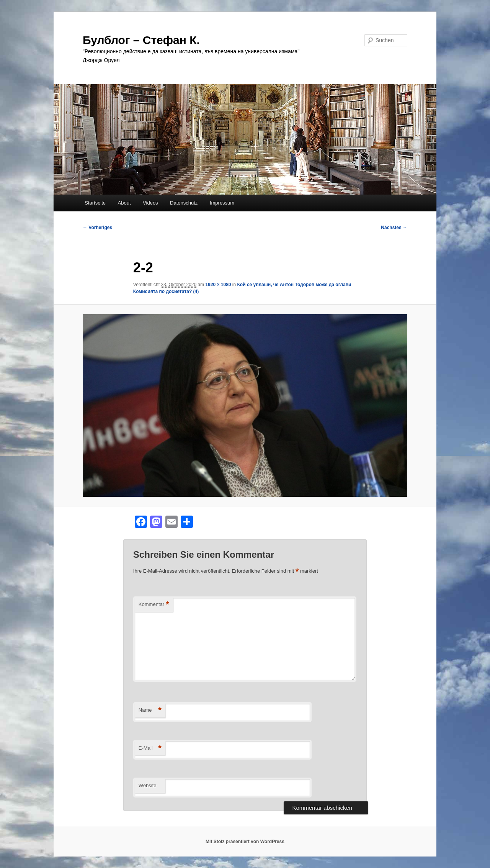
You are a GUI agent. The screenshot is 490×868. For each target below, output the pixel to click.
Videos (150, 203)
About (124, 203)
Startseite (95, 203)
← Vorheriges (97, 228)
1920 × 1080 (218, 285)
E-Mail (150, 748)
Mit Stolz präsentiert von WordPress (245, 842)
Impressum (222, 203)
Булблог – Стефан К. (141, 40)
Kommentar (154, 605)
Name (150, 710)
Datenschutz (184, 203)
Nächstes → (394, 228)
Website (148, 785)
